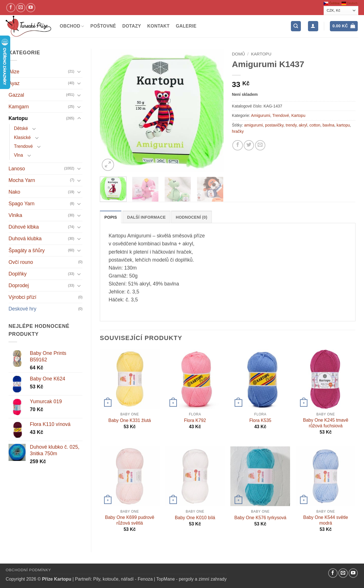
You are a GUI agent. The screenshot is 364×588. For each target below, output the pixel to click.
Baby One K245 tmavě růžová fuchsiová (325, 423)
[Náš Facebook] (11, 8)
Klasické (22, 137)
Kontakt (158, 26)
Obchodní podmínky (28, 570)
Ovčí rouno (21, 262)
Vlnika (15, 215)
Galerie (186, 26)
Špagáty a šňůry (27, 250)
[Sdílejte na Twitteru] (249, 145)
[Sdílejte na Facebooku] (237, 145)
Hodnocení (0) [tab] (192, 217)
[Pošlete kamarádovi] (260, 145)
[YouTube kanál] (31, 8)
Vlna (18, 155)
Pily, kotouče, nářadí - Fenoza (123, 579)
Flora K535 (260, 420)
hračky (238, 131)
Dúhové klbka (24, 227)
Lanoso (17, 169)
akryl (303, 125)
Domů (239, 54)
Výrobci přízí (22, 297)
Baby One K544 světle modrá (326, 520)
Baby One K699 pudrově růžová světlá (130, 520)
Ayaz (14, 83)
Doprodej (19, 285)
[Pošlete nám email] (21, 8)
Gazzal (16, 95)
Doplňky (18, 274)
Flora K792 (195, 420)
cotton (315, 125)
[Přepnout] (79, 72)
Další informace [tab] (146, 217)
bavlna (328, 125)
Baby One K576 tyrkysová (260, 518)
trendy (291, 125)
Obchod (72, 26)
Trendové (23, 146)
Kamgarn (19, 107)
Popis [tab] (111, 217)
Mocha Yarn (22, 180)
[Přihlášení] (313, 26)
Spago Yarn (21, 204)
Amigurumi (261, 115)
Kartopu (18, 118)
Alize (14, 72)
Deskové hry (22, 309)
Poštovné (103, 26)
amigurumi (254, 125)
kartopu (343, 125)
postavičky (274, 125)
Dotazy (132, 26)
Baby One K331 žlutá (130, 420)
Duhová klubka (25, 239)
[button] (296, 26)
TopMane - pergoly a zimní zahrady (192, 579)
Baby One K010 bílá (195, 518)
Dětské (21, 128)
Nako (14, 192)
